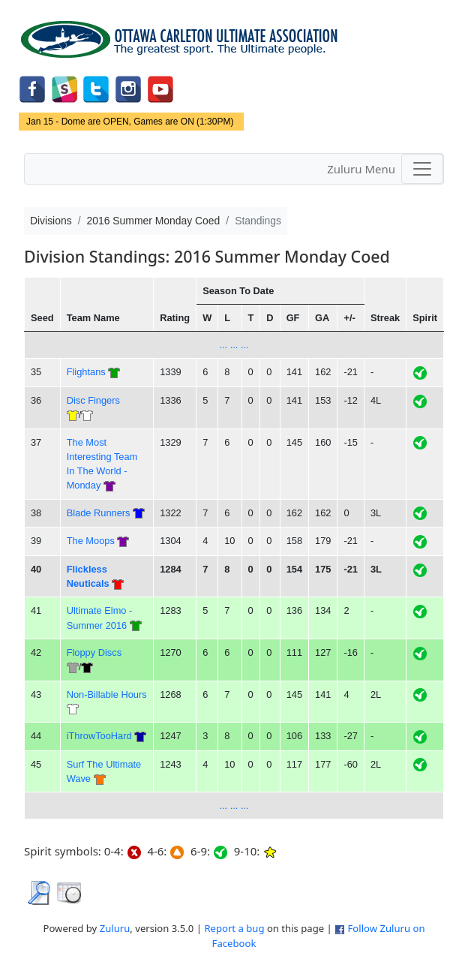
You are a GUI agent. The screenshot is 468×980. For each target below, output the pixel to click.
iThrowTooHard (99, 736)
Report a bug (234, 928)
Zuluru (115, 928)
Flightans (86, 372)
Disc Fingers (93, 400)
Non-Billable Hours (107, 694)
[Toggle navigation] (422, 169)
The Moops (91, 541)
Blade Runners (99, 513)
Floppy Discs (94, 652)
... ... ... (234, 345)
